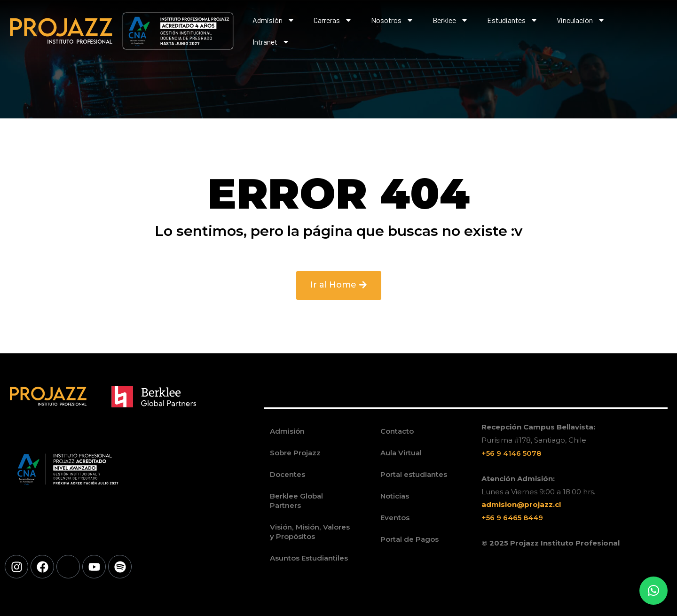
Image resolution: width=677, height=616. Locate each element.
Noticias (395, 496)
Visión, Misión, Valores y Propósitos (309, 532)
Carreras (333, 20)
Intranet (271, 42)
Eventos (395, 518)
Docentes (287, 474)
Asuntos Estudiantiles (309, 558)
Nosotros (392, 20)
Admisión (274, 20)
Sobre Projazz (295, 453)
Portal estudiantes (414, 474)
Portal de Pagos (409, 539)
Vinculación (581, 20)
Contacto (397, 431)
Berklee (450, 20)
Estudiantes (512, 20)
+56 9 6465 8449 (512, 518)
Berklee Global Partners (296, 501)
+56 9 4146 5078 (511, 453)
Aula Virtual (401, 453)
